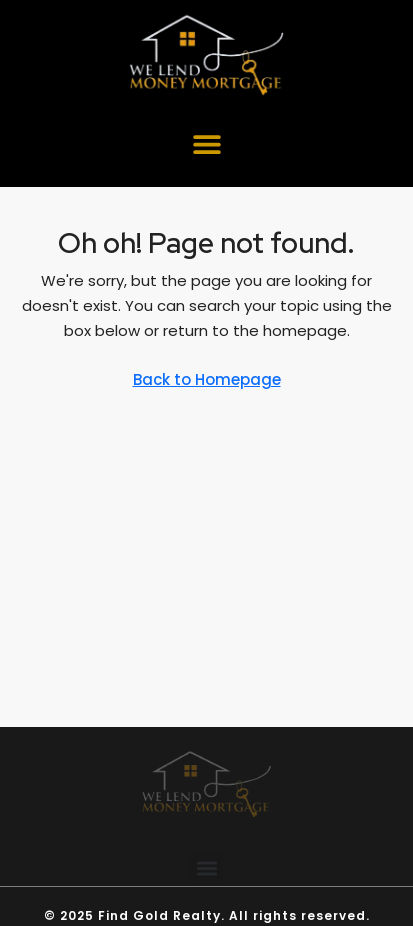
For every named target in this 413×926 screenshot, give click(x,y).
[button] (206, 144)
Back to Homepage (207, 379)
